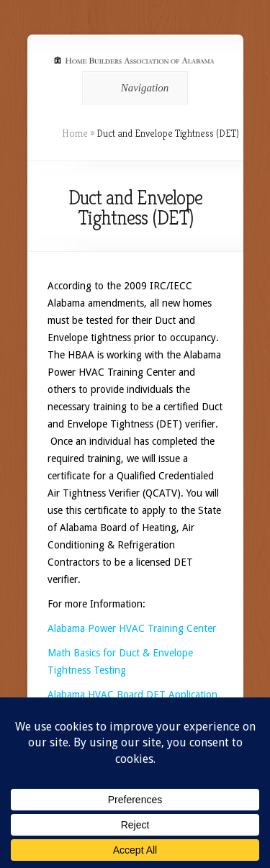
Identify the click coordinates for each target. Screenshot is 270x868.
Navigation (133, 88)
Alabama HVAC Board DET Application (132, 695)
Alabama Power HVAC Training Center (132, 628)
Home (75, 133)
